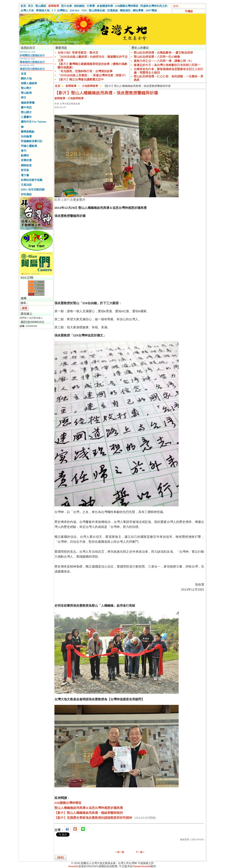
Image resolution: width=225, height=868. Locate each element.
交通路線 (112, 10)
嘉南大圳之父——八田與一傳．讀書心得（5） (164, 61)
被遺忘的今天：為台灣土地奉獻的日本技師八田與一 (167, 65)
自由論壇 (26, 136)
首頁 (23, 6)
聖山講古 (26, 112)
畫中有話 (26, 107)
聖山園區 (41, 6)
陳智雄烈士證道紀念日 (32, 62)
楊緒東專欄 (28, 103)
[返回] (61, 857)
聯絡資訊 (125, 10)
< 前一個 (120, 852)
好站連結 (26, 194)
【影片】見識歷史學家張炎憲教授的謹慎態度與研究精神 (93, 818)
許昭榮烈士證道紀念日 (32, 55)
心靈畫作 (26, 117)
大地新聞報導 (90, 86)
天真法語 (26, 185)
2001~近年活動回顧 (33, 190)
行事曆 (91, 6)
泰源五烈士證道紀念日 (32, 69)
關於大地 (26, 78)
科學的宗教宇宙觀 (32, 180)
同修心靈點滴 (29, 146)
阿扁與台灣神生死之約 (154, 6)
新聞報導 (54, 6)
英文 (31, 6)
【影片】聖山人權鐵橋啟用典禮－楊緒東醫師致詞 (89, 813)
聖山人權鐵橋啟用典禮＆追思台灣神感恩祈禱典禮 (89, 808)
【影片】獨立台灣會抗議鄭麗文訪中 (81, 79)
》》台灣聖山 (60, 10)
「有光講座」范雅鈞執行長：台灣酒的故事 (85, 71)
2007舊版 (151, 10)
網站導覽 (138, 10)
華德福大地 (43, 10)
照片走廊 (66, 6)
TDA (84, 10)
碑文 (24, 97)
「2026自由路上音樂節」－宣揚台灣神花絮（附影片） (93, 75)
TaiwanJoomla (142, 866)
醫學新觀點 (28, 132)
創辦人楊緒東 (29, 83)
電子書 (25, 175)
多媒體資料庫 (105, 6)
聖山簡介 (26, 88)
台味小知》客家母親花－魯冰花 (78, 53)
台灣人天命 (27, 10)
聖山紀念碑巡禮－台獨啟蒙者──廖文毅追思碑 (163, 53)
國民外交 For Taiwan (34, 122)
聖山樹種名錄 (97, 10)
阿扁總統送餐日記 (32, 141)
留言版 (25, 170)
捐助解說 (79, 6)
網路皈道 (26, 165)
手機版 (189, 11)
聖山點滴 (26, 93)
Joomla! (73, 866)
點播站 (25, 155)
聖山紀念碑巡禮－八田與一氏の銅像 (157, 57)
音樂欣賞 (26, 160)
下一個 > (140, 852)
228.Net (75, 10)
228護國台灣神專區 (127, 6)
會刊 (24, 151)
